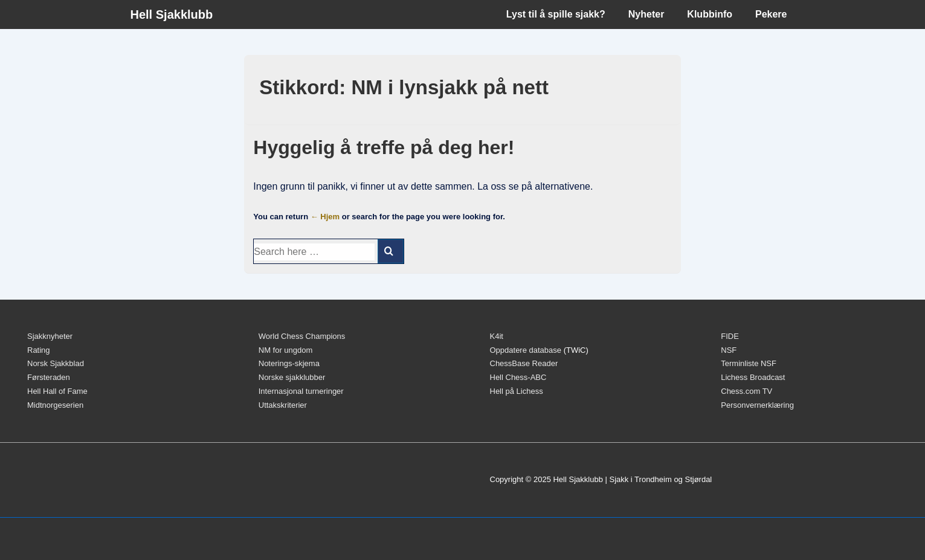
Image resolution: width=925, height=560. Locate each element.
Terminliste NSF (749, 363)
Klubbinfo (710, 14)
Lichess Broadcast (753, 377)
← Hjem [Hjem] (325, 217)
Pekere (771, 14)
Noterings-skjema (289, 363)
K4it (497, 336)
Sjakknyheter (50, 336)
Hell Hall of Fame (57, 391)
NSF (729, 350)
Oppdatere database (526, 350)
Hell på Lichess (517, 391)
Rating (39, 350)
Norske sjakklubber (292, 377)
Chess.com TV (746, 391)
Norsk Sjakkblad (56, 363)
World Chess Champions (302, 336)
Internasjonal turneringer (301, 391)
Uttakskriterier (283, 405)
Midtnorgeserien (55, 405)
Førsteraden (49, 377)
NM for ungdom (286, 350)
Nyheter (646, 14)
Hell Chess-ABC (518, 377)
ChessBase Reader (524, 363)
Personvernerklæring (757, 405)
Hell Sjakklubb (172, 14)
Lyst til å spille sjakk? (556, 14)
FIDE (730, 336)
